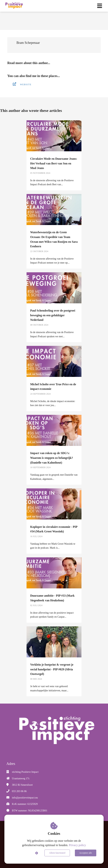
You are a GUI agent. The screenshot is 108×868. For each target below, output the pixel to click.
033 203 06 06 (19, 791)
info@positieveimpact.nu (25, 798)
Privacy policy (77, 845)
